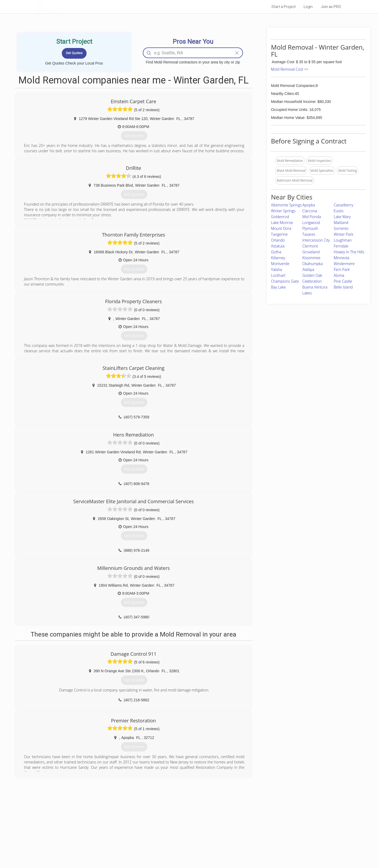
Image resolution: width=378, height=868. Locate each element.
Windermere (344, 264)
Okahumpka (312, 264)
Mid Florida (312, 217)
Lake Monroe (282, 223)
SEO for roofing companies (270, 847)
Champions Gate (285, 281)
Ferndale (341, 246)
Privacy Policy (261, 829)
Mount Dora (281, 228)
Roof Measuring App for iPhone (184, 841)
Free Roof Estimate (102, 841)
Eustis (339, 211)
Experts (167, 829)
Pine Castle (343, 281)
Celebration (312, 281)
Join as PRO (331, 7)
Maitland (341, 223)
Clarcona (310, 211)
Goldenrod (280, 217)
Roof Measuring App (176, 835)
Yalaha (276, 269)
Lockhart (278, 275)
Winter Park (344, 234)
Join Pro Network (174, 823)
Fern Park (342, 269)
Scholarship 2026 (263, 823)
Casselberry (344, 205)
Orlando (278, 240)
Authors (256, 835)
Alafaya (308, 269)
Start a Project (284, 7)
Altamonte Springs (286, 205)
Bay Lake (278, 287)
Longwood (311, 223)
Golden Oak (312, 275)
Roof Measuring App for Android (185, 847)
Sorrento (341, 228)
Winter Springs (283, 211)
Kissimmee (311, 258)
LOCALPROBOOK (67, 7)
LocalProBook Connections (270, 841)
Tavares (309, 234)
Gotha (276, 252)
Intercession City (316, 240)
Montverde (280, 264)
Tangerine (279, 234)
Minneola (342, 258)
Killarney (278, 258)
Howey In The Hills (349, 252)
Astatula (278, 246)
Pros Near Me (97, 829)
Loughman (343, 240)
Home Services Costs (104, 823)
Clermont (310, 246)
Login (308, 7)
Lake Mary (342, 217)
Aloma (339, 275)
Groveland (311, 252)
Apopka (309, 205)
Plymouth (310, 228)
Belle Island (343, 287)
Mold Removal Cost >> (290, 69)
